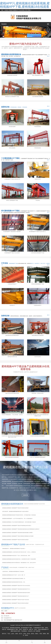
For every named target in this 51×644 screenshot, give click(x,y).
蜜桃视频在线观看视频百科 (12, 504)
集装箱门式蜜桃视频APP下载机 (12, 200)
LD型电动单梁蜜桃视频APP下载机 (38, 284)
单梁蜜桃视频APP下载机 (13, 263)
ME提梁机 (20, 107)
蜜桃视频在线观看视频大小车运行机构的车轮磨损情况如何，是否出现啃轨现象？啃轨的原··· (19, 522)
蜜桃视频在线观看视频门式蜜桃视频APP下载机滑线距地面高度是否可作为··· (16, 589)
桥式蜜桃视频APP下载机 (10, 211)
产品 (32, 641)
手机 (19, 640)
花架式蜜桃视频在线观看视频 (38, 97)
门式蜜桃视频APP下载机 (10, 158)
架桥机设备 (5, 316)
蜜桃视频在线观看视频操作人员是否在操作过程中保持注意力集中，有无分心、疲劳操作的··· (19, 552)
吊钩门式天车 (43, 263)
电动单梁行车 (12, 305)
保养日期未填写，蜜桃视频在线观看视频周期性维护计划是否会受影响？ (16, 511)
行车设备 (5, 263)
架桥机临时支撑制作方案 (12, 357)
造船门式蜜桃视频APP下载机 (38, 75)
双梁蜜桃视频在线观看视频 (12, 75)
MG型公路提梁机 (12, 148)
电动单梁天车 (37, 263)
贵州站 (32, 634)
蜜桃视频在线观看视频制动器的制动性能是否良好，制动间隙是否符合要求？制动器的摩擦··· (19, 559)
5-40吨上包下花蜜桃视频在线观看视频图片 (38, 457)
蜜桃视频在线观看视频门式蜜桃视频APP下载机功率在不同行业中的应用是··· (16, 586)
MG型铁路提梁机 (38, 127)
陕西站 (44, 634)
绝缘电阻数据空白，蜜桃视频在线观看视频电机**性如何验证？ (14, 549)
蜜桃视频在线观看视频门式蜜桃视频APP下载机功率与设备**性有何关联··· (16, 600)
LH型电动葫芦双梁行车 (12, 284)
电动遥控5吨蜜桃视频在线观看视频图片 (38, 436)
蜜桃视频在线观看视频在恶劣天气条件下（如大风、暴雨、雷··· (14, 575)
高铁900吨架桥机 (38, 357)
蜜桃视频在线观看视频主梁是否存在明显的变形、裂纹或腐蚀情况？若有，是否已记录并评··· (19, 563)
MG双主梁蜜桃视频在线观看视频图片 (12, 457)
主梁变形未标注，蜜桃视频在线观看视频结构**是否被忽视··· (13, 571)
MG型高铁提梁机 (38, 148)
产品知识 (5, 567)
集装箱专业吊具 (38, 179)
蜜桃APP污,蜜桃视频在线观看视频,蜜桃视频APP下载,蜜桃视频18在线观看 (25, 5)
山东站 (12, 634)
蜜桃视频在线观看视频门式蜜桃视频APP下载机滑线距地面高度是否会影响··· (16, 593)
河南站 (36, 634)
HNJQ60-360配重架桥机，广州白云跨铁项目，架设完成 (12, 415)
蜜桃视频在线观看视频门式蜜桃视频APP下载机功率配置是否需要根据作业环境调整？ (18, 536)
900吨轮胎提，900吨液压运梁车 (38, 393)
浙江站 (20, 634)
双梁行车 (32, 263)
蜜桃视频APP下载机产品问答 (13, 544)
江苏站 (24, 634)
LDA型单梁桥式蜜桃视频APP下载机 (38, 253)
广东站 (8, 634)
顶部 (45, 641)
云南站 (16, 634)
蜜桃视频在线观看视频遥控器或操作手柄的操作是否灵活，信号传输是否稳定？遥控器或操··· (19, 515)
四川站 (28, 634)
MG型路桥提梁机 (14, 107)
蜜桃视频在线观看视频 (15, 628)
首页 (6, 641)
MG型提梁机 (25, 107)
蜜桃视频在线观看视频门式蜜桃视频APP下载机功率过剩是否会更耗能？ (16, 540)
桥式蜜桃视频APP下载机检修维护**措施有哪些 (12, 232)
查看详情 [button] (25, 495)
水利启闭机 (38, 200)
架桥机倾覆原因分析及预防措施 (38, 335)
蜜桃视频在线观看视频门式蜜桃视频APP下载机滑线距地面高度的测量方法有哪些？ (18, 533)
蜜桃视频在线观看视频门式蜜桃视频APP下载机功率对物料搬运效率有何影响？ (17, 526)
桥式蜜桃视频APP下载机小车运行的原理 (12, 253)
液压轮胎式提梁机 (12, 127)
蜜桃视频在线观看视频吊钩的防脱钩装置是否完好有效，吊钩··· (14, 582)
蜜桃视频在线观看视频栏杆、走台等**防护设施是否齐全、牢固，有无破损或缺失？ (18, 519)
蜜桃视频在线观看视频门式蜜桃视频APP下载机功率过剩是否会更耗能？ (16, 603)
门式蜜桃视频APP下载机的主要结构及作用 (12, 179)
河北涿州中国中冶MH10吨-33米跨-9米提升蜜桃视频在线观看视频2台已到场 (38, 415)
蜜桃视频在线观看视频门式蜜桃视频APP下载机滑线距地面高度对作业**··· (16, 596)
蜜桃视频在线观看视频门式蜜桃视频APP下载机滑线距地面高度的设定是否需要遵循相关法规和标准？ (21, 529)
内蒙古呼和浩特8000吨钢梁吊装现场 (12, 393)
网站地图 (3, 12)
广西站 (40, 634)
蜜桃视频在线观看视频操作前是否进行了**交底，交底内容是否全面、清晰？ (16, 556)
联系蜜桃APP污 (8, 608)
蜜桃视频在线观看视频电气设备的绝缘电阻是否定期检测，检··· (14, 579)
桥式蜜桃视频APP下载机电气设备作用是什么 (38, 232)
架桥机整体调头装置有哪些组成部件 (12, 335)
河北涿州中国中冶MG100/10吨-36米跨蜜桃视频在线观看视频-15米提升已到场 (12, 437)
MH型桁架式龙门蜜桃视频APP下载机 (12, 97)
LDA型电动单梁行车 (38, 305)
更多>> (48, 56)
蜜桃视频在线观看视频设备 (11, 54)
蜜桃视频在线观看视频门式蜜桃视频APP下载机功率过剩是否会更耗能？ (16, 508)
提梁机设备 (5, 107)
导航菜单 (4, 24)
